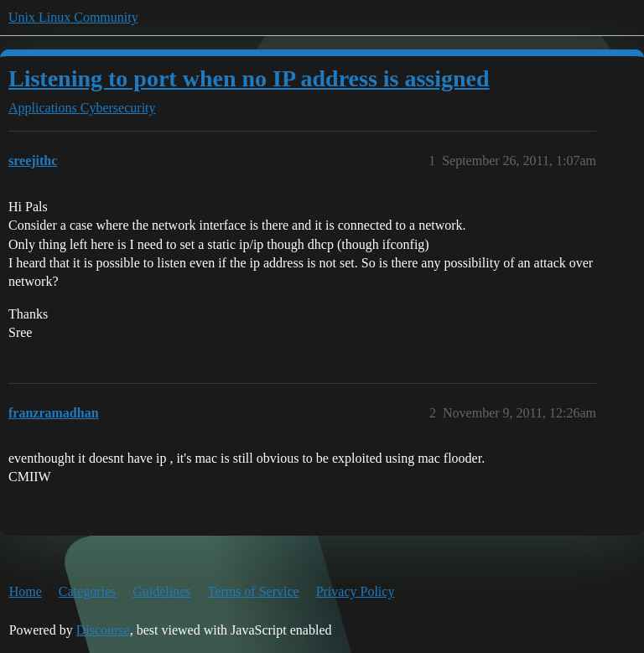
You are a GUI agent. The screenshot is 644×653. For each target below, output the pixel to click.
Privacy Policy (356, 591)
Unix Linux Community (73, 17)
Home (26, 591)
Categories (87, 591)
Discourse (103, 630)
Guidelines (161, 591)
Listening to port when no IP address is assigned (249, 78)
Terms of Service (254, 591)
